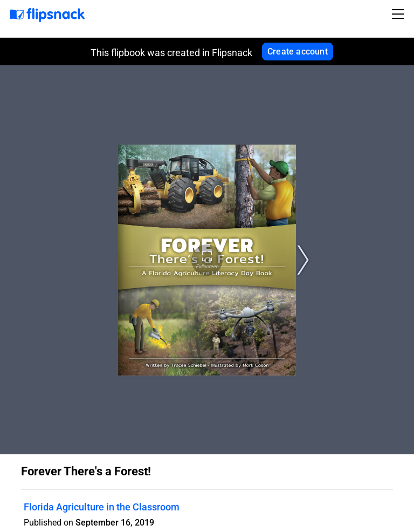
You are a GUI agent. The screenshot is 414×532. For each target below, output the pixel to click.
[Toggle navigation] (399, 14)
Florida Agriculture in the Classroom (102, 507)
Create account (298, 52)
